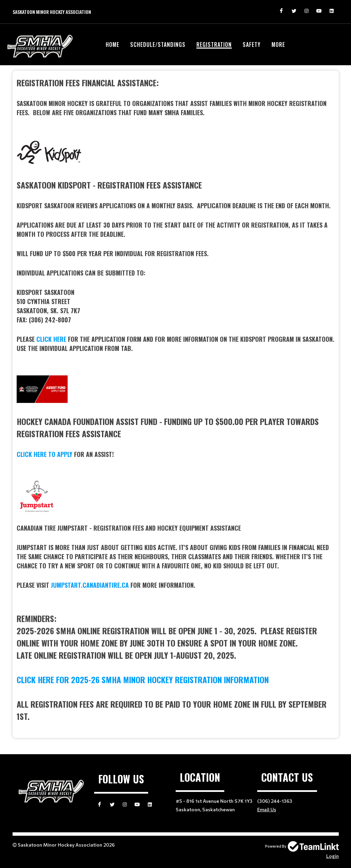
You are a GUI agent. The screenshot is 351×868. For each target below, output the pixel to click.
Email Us (267, 809)
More (278, 45)
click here (51, 339)
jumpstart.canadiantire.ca (90, 585)
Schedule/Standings (158, 45)
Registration (214, 45)
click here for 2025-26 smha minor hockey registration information (143, 679)
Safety (252, 45)
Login (332, 856)
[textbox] (176, 399)
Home (112, 45)
